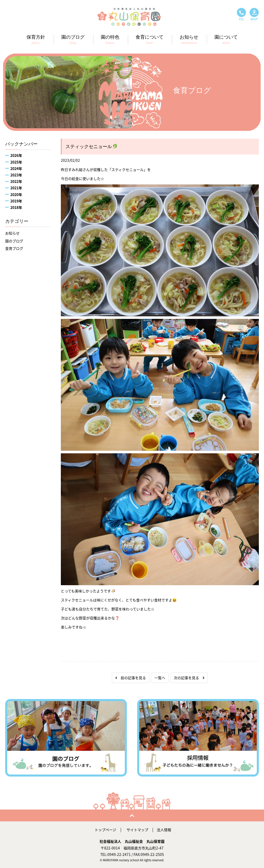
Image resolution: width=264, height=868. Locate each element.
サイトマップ (137, 830)
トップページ (105, 830)
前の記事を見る (131, 678)
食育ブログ (14, 248)
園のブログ (14, 241)
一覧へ (160, 678)
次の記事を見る (189, 678)
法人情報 (164, 830)
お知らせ (12, 233)
